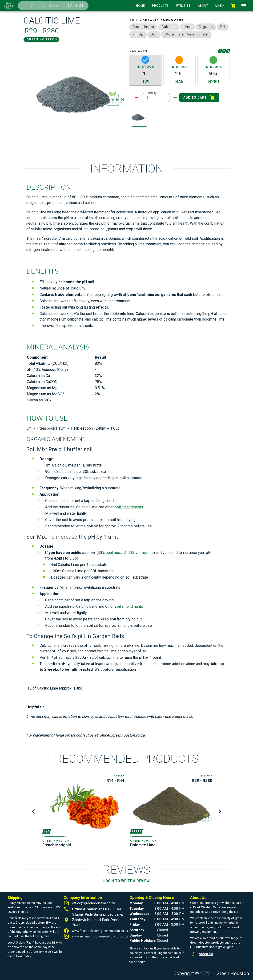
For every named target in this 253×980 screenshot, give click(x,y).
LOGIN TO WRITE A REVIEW (126, 881)
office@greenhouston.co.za (94, 903)
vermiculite (145, 553)
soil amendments (129, 507)
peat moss (114, 553)
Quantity (151, 93)
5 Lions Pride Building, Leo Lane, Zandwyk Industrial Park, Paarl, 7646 (97, 920)
